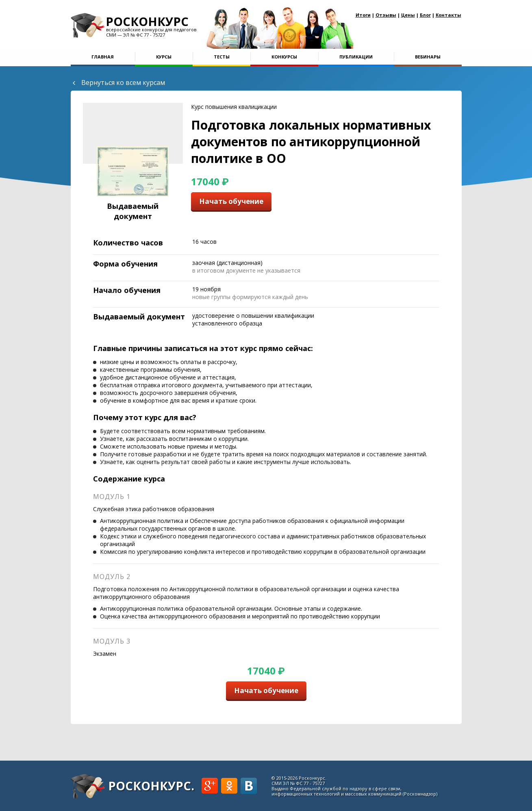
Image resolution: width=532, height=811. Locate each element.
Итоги (363, 15)
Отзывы (386, 15)
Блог (425, 15)
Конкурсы (284, 57)
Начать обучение (231, 201)
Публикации (356, 57)
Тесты (222, 57)
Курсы (164, 57)
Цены (408, 15)
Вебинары (428, 57)
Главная (103, 57)
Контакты (448, 15)
